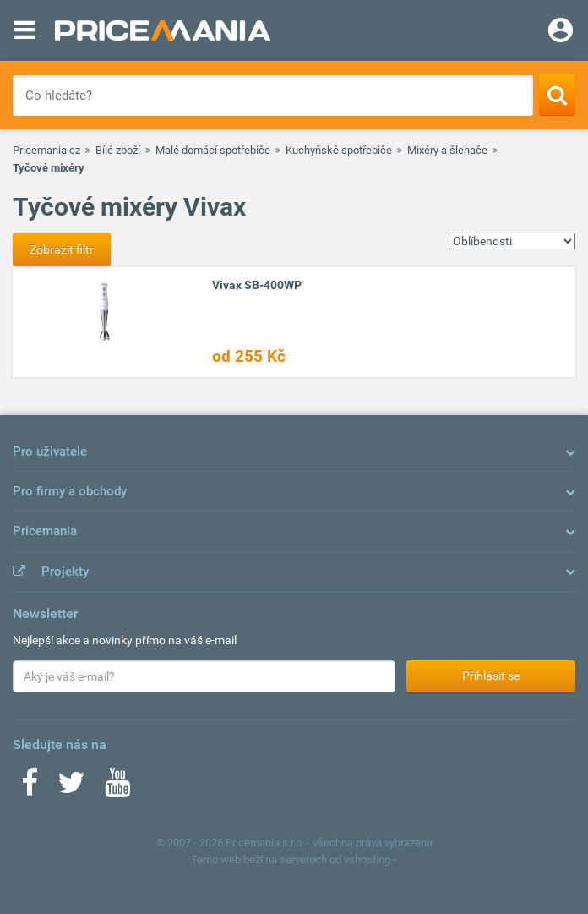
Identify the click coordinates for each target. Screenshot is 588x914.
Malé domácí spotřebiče (213, 150)
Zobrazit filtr (62, 249)
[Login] (561, 32)
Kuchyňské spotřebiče (339, 150)
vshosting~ (371, 859)
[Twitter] (71, 788)
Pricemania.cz (46, 150)
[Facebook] (30, 788)
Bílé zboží (118, 150)
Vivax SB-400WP (257, 285)
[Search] (557, 95)
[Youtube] (117, 788)
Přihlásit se (491, 676)
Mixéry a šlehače (447, 150)
